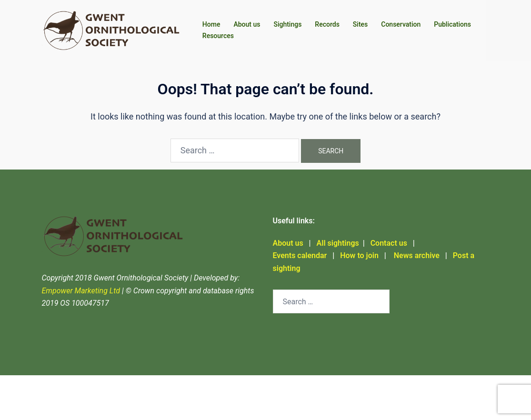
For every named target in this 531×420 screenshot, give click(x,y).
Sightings (287, 24)
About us (247, 24)
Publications (452, 24)
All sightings (338, 243)
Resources (218, 36)
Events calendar (300, 255)
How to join (359, 255)
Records (327, 24)
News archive (416, 255)
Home (211, 24)
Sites (360, 24)
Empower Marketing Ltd (81, 291)
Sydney (54, 404)
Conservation (401, 24)
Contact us (389, 243)
